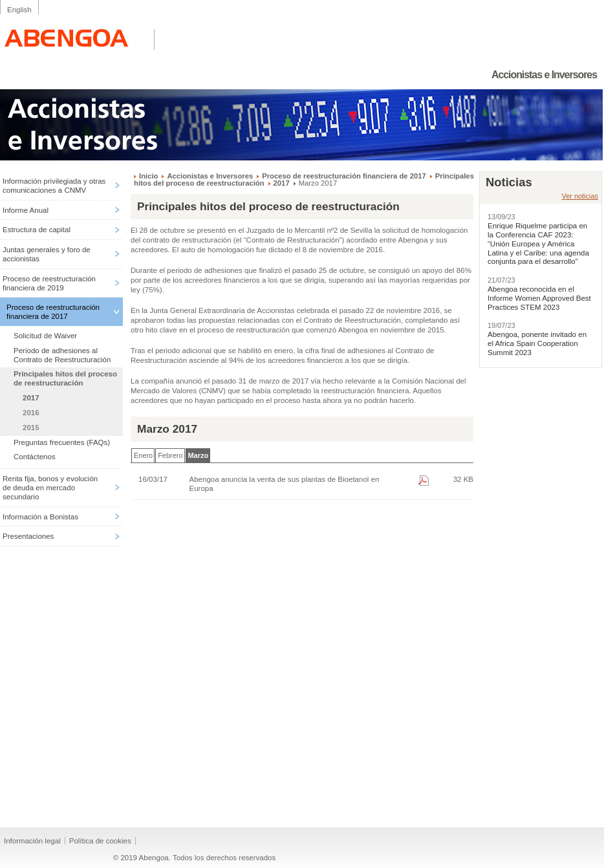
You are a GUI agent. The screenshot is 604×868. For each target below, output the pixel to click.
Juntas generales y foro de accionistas (47, 254)
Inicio (148, 176)
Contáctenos (35, 457)
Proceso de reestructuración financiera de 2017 (53, 312)
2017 (31, 398)
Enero (143, 455)
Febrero (170, 455)
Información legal (32, 841)
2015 (31, 428)
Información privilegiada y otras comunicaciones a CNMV (54, 186)
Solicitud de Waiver (45, 336)
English (19, 10)
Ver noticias (580, 196)
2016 (31, 413)
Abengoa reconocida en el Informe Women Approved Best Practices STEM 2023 (539, 298)
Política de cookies (100, 841)
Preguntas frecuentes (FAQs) (62, 442)
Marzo (199, 455)
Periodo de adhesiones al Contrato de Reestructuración (62, 355)
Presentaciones (28, 536)
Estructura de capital (37, 230)
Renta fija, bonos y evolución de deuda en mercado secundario (50, 488)
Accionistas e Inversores (210, 176)
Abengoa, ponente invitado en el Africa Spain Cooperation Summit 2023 (537, 343)
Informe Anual (26, 210)
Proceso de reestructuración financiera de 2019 (49, 283)
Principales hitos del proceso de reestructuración (65, 378)
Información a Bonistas (40, 517)
